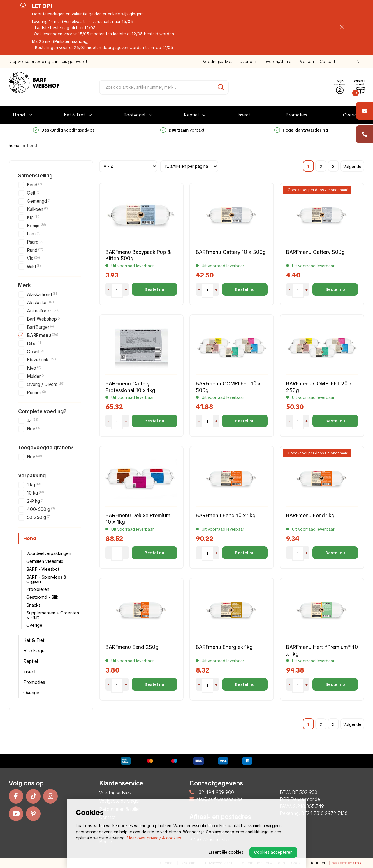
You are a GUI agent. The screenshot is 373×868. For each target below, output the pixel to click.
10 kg (35, 493)
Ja (32, 421)
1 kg (34, 485)
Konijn (36, 226)
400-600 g (41, 509)
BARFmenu (43, 335)
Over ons (248, 62)
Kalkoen (37, 209)
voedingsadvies (182, 130)
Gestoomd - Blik (42, 597)
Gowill (36, 352)
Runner (36, 393)
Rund (35, 250)
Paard (35, 242)
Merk (24, 285)
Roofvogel (134, 115)
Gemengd (40, 201)
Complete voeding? (42, 411)
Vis (33, 258)
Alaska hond (42, 295)
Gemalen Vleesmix (45, 561)
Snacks (33, 605)
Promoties (296, 115)
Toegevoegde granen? (46, 448)
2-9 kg (36, 501)
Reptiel (191, 115)
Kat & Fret (74, 115)
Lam (34, 234)
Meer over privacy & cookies (154, 838)
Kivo (34, 368)
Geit (33, 193)
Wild (34, 267)
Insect (244, 115)
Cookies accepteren (273, 852)
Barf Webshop (44, 319)
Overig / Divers (46, 384)
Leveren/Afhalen (278, 62)
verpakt (301, 130)
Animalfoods (43, 311)
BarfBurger (40, 327)
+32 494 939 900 (212, 792)
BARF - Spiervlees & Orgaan (46, 579)
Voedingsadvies (218, 62)
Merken (307, 62)
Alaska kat (40, 303)
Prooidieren (38, 589)
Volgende (352, 167)
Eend (34, 185)
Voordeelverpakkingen (49, 553)
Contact (327, 62)
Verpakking (32, 476)
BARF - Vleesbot (43, 569)
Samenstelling (35, 176)
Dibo (34, 344)
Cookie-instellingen (309, 863)
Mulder (36, 376)
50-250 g (39, 517)
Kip (33, 218)
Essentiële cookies (226, 852)
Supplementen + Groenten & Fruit (53, 615)
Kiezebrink (41, 360)
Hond (19, 115)
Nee (34, 429)
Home (14, 146)
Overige (351, 115)
